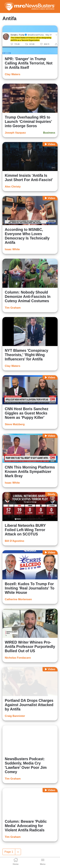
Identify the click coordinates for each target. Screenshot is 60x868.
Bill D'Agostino (14, 541)
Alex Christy (13, 187)
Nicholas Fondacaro (18, 658)
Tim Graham (13, 308)
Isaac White (12, 249)
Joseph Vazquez (15, 133)
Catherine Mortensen (18, 599)
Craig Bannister (15, 716)
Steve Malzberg (15, 424)
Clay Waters (13, 74)
